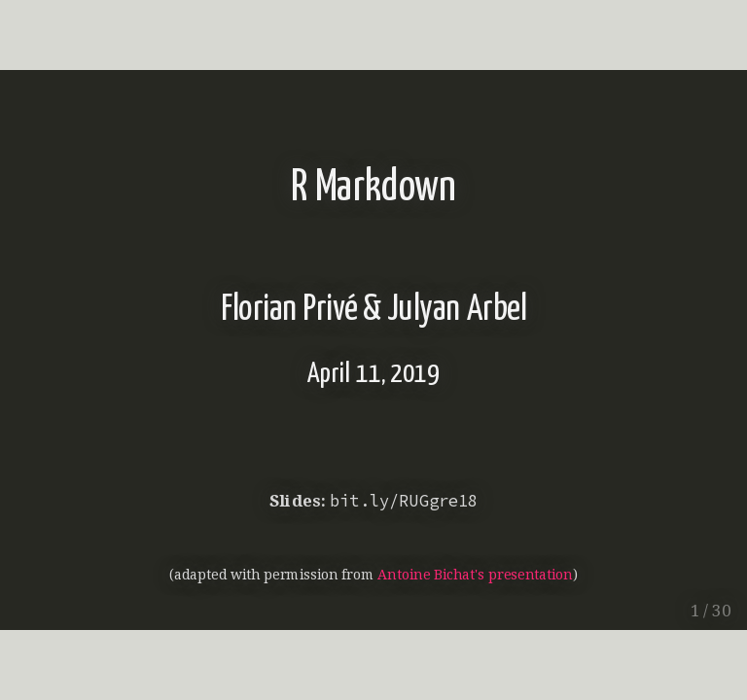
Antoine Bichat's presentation (475, 574)
